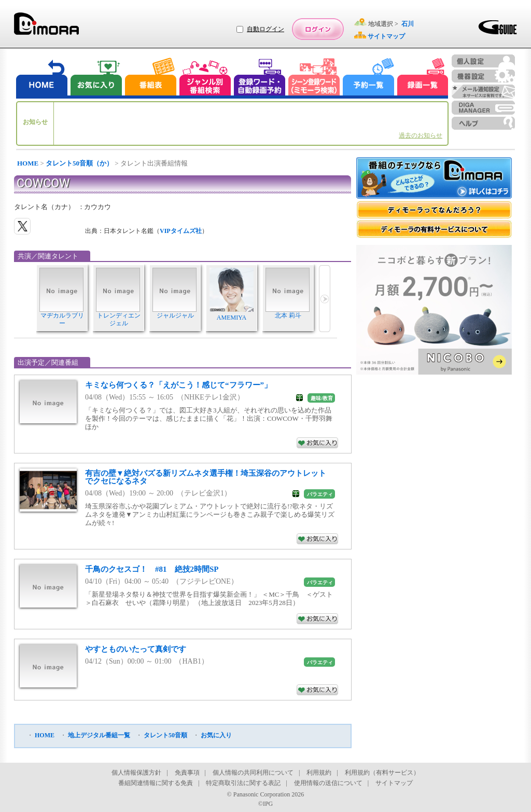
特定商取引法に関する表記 (243, 783)
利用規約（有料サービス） (382, 773)
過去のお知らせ (421, 135)
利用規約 (319, 773)
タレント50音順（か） (79, 163)
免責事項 (187, 773)
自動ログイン (265, 29)
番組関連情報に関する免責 (156, 783)
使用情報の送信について (328, 783)
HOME (28, 163)
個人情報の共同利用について (253, 773)
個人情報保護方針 (136, 773)
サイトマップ (394, 783)
